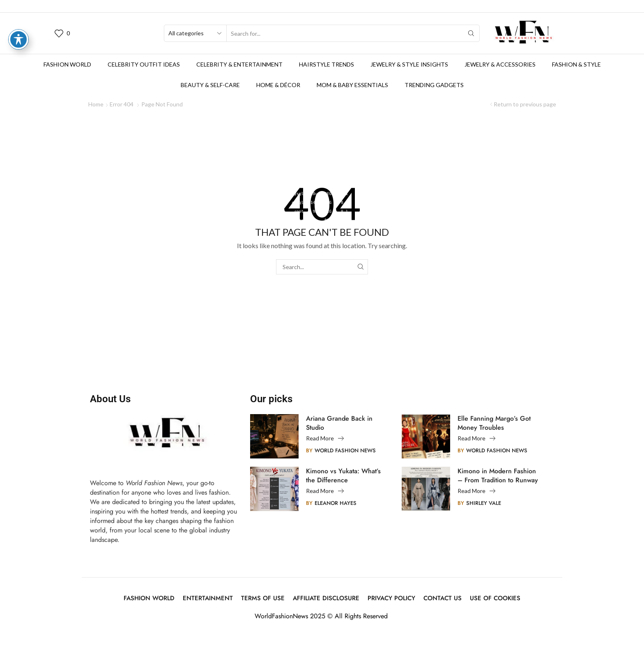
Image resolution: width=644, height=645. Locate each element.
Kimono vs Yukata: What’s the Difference (343, 476)
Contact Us (443, 598)
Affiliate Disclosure (326, 598)
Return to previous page (525, 104)
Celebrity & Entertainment (239, 64)
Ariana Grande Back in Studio (339, 423)
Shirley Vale (484, 503)
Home (96, 104)
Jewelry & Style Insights (409, 64)
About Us (110, 399)
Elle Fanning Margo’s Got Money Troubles (494, 423)
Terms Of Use (263, 598)
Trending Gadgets (434, 85)
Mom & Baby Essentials (352, 85)
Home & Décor (278, 85)
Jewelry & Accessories (500, 64)
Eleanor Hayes (336, 503)
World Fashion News (345, 450)
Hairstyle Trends (327, 64)
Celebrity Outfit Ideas (144, 64)
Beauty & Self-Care (210, 85)
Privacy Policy (391, 598)
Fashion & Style (576, 64)
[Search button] (471, 33)
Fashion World (67, 64)
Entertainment (208, 598)
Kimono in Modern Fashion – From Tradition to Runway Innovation (498, 476)
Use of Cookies (495, 598)
